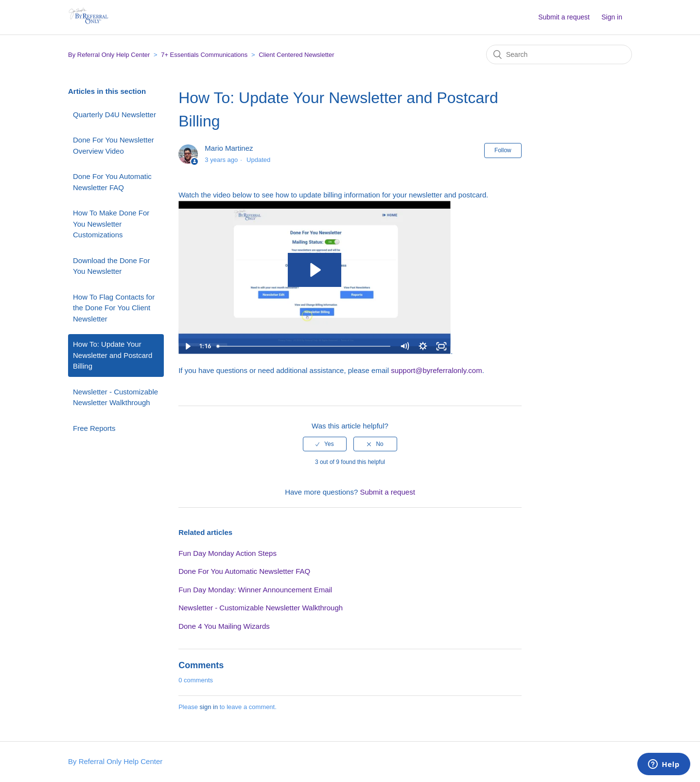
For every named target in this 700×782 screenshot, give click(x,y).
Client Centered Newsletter (296, 55)
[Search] (559, 54)
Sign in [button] (612, 17)
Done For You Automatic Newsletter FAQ (112, 182)
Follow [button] (503, 150)
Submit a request (564, 17)
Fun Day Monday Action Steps (227, 553)
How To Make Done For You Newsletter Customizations (111, 224)
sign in (209, 707)
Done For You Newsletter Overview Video (114, 145)
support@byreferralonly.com (437, 370)
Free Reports (94, 428)
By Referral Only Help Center (109, 55)
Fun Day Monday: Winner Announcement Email (255, 590)
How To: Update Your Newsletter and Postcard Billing (113, 355)
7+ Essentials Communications (204, 55)
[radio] (325, 444)
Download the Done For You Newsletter (111, 266)
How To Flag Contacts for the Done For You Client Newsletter (114, 308)
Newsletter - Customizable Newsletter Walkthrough (115, 397)
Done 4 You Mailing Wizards (224, 626)
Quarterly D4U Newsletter (114, 115)
